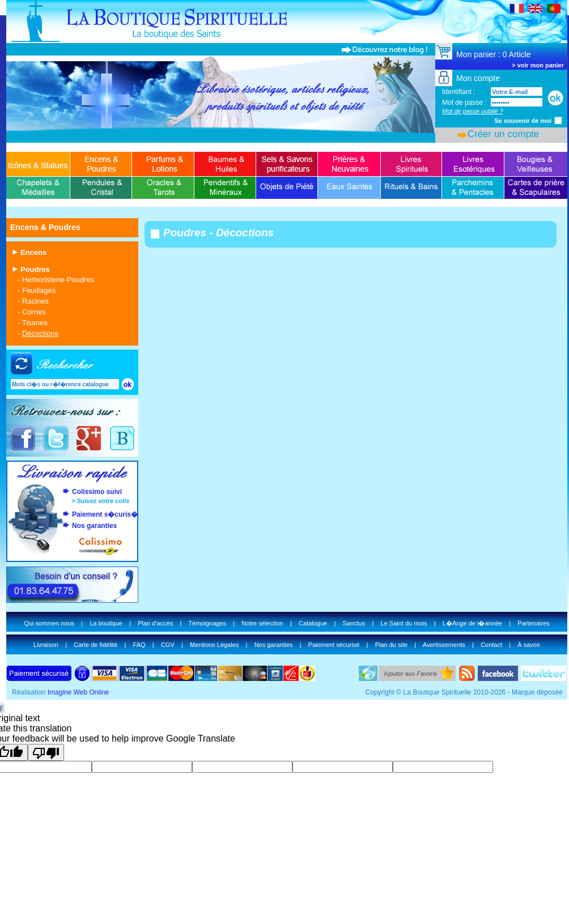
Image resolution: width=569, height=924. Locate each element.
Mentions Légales (214, 645)
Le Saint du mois (404, 623)
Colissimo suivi (97, 492)
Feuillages (39, 290)
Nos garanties (94, 526)
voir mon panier (540, 65)
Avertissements (444, 645)
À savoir (529, 645)
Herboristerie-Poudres (58, 280)
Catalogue (313, 623)
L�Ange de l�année (472, 623)
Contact (491, 645)
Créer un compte (504, 134)
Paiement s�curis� (105, 514)
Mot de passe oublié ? (473, 111)
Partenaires (533, 623)
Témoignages (207, 623)
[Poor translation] (46, 752)
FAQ (139, 645)
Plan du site (391, 645)
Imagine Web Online (78, 692)
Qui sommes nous (49, 623)
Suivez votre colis (103, 501)
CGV (168, 645)
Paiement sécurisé (334, 645)
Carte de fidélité (95, 645)
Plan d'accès (155, 623)
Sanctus (354, 623)
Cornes (34, 312)
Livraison (46, 645)
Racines (35, 301)
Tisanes (35, 323)
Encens (33, 252)
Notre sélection (262, 623)
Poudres (35, 269)
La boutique (106, 623)
